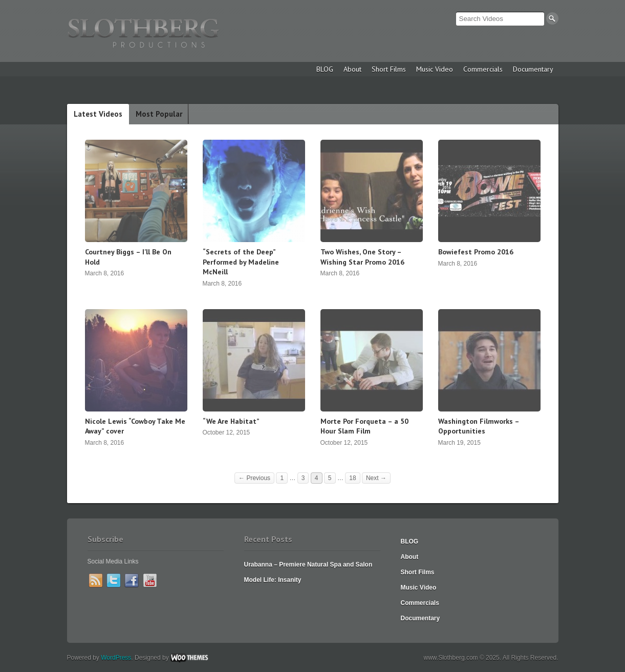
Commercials (483, 69)
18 (352, 478)
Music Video (435, 69)
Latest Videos (98, 114)
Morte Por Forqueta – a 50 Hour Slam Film (364, 426)
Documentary (533, 69)
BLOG (325, 69)
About (352, 69)
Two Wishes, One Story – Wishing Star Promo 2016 (362, 257)
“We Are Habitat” (231, 421)
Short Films (389, 69)
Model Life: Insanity (273, 580)
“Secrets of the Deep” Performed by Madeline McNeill (241, 262)
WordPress (116, 658)
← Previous (254, 478)
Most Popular (159, 114)
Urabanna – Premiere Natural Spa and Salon (308, 565)
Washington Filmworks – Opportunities (479, 426)
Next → (376, 478)
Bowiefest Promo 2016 (476, 252)
